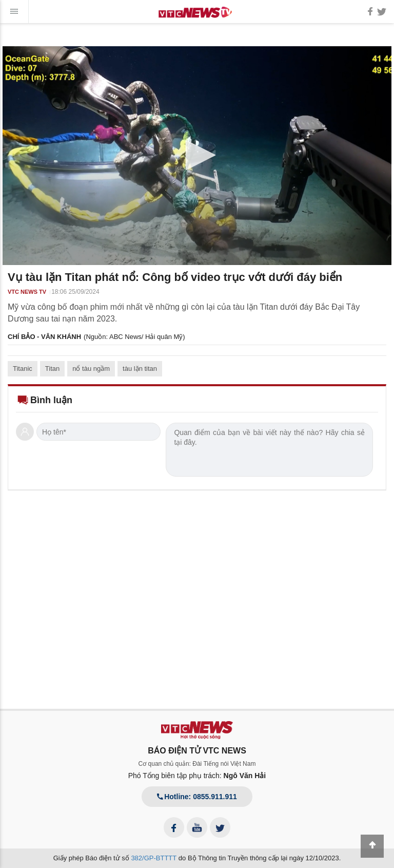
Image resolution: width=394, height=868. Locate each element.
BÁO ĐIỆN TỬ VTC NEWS (197, 751)
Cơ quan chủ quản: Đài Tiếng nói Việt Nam (197, 764)
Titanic (23, 369)
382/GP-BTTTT (154, 858)
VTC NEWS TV (27, 292)
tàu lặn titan (140, 369)
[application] (197, 156)
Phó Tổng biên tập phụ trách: (197, 776)
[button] (197, 155)
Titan (52, 369)
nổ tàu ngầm (91, 369)
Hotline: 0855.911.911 (197, 797)
